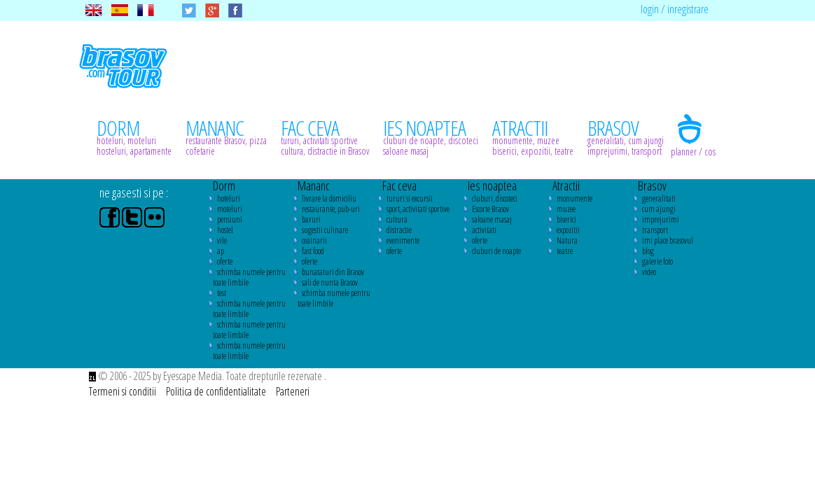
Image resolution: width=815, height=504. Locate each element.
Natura (567, 240)
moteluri (230, 209)
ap (221, 251)
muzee (566, 209)
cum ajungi (659, 209)
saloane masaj (492, 219)
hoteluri (229, 198)
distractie (399, 230)
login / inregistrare (675, 9)
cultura (397, 219)
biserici (566, 219)
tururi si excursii (410, 198)
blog (648, 251)
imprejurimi (661, 219)
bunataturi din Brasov (333, 272)
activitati (484, 230)
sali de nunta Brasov (330, 282)
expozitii (568, 230)
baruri (311, 219)
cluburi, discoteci (495, 198)
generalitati (659, 198)
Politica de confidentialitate (217, 391)
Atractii (566, 185)
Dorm (224, 185)
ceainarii (314, 240)
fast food (313, 251)
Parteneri (293, 391)
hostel (225, 230)
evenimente (403, 240)
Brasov (652, 185)
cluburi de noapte (496, 251)
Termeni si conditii (124, 391)
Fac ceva (399, 185)
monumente (574, 198)
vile (222, 240)
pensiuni (230, 219)
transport (655, 230)
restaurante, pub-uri (331, 209)
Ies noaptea (492, 185)
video (649, 272)
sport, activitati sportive (418, 209)
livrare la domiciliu (329, 198)
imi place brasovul (668, 240)
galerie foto (657, 261)
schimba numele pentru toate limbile (249, 277)
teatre (565, 251)
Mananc (314, 185)
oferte (225, 261)
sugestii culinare (325, 230)
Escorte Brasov (490, 209)
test (222, 293)
